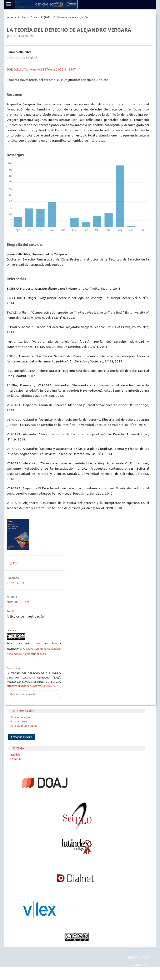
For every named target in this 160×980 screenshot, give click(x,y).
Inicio (10, 17)
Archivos (23, 17)
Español (16, 759)
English (15, 755)
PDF (15, 563)
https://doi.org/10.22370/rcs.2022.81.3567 (45, 69)
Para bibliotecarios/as (24, 726)
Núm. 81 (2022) (42, 17)
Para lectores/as (20, 717)
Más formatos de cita (23, 694)
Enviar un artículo (22, 737)
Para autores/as (20, 721)
